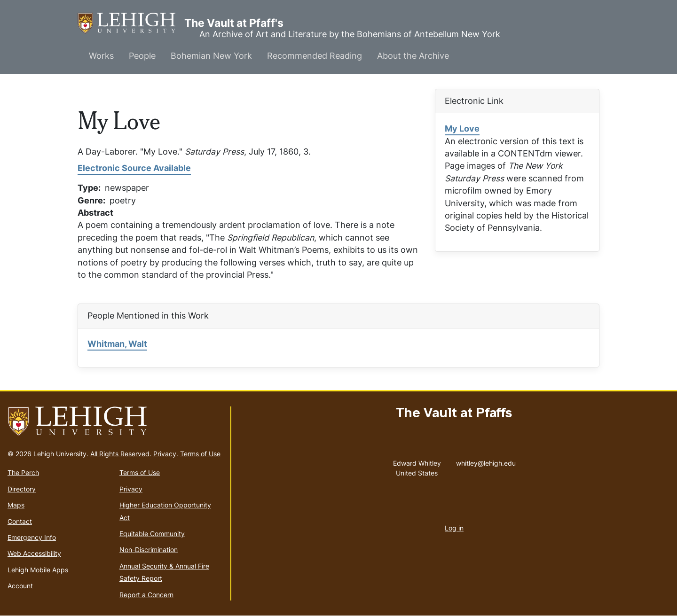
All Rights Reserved (120, 454)
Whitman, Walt (117, 344)
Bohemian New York (211, 56)
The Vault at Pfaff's (131, 23)
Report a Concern (146, 595)
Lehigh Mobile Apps (38, 570)
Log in (454, 528)
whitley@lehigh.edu (486, 461)
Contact (20, 521)
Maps (16, 505)
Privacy (165, 454)
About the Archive (413, 56)
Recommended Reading (315, 56)
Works (101, 56)
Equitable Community (152, 534)
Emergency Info (32, 537)
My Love (462, 129)
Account (20, 586)
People (142, 56)
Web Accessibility (34, 553)
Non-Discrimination (149, 550)
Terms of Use (200, 454)
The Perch (23, 472)
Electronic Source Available (134, 168)
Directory (22, 489)
